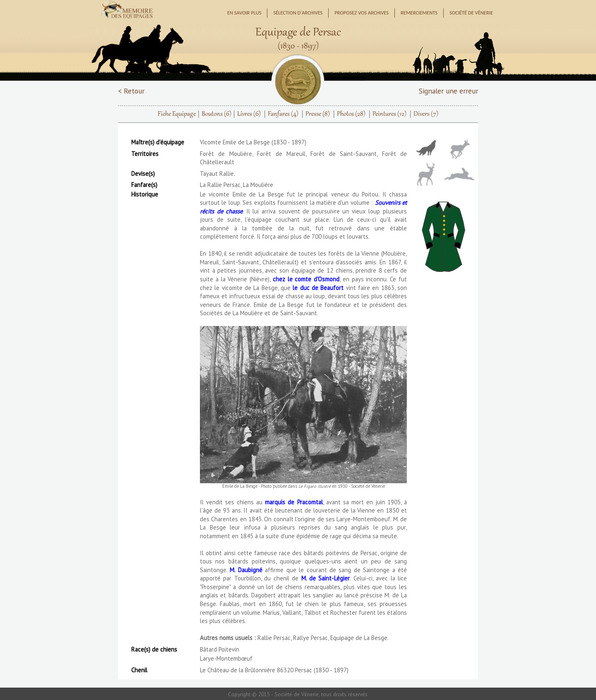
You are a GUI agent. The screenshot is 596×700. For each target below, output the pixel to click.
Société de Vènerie (471, 13)
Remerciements (419, 13)
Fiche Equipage (177, 114)
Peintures (389, 114)
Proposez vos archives (362, 13)
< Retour (131, 91)
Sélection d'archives (298, 13)
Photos (351, 114)
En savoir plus (244, 13)
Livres (249, 114)
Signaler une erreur (448, 91)
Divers (426, 114)
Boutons (216, 114)
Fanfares (283, 114)
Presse (318, 114)
